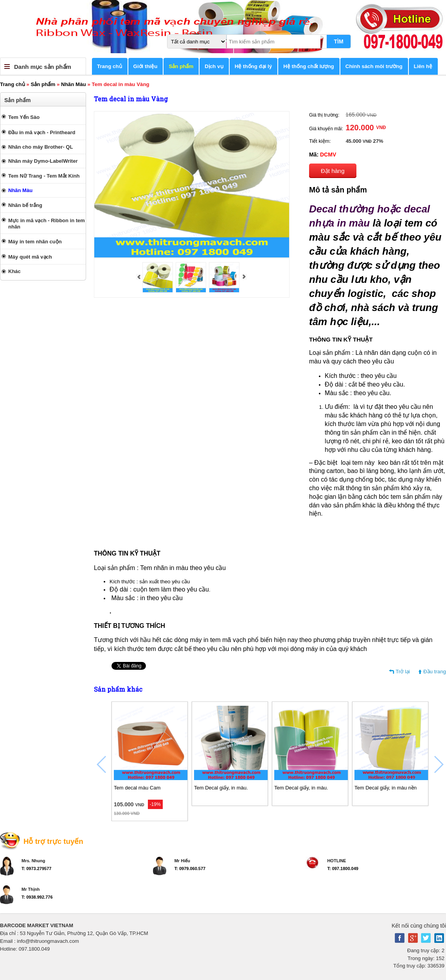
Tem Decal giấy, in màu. (221, 788)
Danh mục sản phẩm (43, 67)
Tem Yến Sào (24, 117)
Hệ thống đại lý (254, 66)
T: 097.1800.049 (343, 869)
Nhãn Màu (74, 84)
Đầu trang (435, 672)
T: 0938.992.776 (37, 897)
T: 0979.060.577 (190, 869)
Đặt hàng (333, 171)
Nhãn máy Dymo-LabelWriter (43, 161)
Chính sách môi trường (374, 66)
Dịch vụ (214, 66)
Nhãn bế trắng (25, 205)
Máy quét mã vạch (30, 257)
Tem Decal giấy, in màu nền (386, 788)
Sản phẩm (181, 66)
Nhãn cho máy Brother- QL (40, 147)
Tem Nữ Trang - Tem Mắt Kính (44, 176)
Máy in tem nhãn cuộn (35, 242)
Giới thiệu (146, 66)
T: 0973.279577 (36, 869)
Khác (14, 271)
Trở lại (403, 672)
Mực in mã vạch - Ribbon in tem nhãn (47, 224)
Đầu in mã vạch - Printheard (42, 132)
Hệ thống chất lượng (309, 66)
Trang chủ (110, 66)
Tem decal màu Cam (137, 788)
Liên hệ (423, 66)
